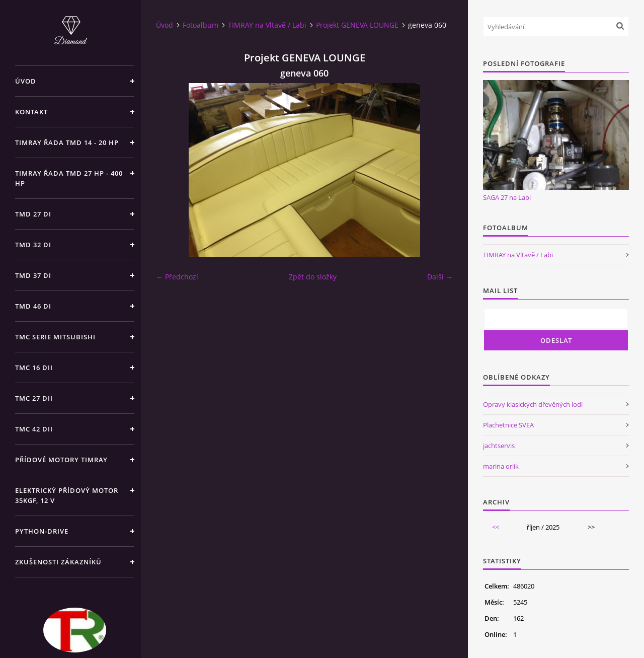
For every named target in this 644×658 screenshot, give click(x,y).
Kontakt (31, 112)
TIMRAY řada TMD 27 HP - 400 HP (69, 178)
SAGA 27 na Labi (507, 197)
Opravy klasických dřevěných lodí (533, 404)
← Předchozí (177, 277)
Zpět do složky (313, 277)
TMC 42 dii (34, 429)
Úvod (26, 81)
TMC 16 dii (34, 368)
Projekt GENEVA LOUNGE (357, 25)
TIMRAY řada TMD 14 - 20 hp (67, 142)
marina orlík (501, 466)
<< (496, 527)
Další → (440, 277)
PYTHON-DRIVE (42, 531)
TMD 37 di (33, 275)
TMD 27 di (33, 214)
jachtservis (499, 446)
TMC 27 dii (34, 398)
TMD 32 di (33, 245)
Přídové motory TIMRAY (61, 460)
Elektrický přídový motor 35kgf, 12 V (67, 495)
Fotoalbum (200, 25)
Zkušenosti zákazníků (58, 562)
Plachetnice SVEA (508, 425)
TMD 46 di (33, 306)
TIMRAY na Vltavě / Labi (267, 25)
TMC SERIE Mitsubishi (55, 337)
